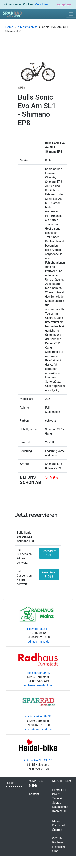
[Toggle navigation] (71, 14)
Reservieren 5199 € (49, 553)
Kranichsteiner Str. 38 (38, 716)
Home (9, 27)
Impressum (59, 811)
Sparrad (57, 830)
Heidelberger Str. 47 (38, 673)
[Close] (65, 4)
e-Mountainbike (28, 27)
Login (11, 783)
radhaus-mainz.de (38, 642)
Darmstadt (59, 825)
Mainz (56, 821)
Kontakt (34, 794)
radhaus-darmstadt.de (38, 685)
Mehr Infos (41, 4)
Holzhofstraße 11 (38, 629)
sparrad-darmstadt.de (38, 729)
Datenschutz (60, 807)
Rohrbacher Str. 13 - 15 (38, 760)
